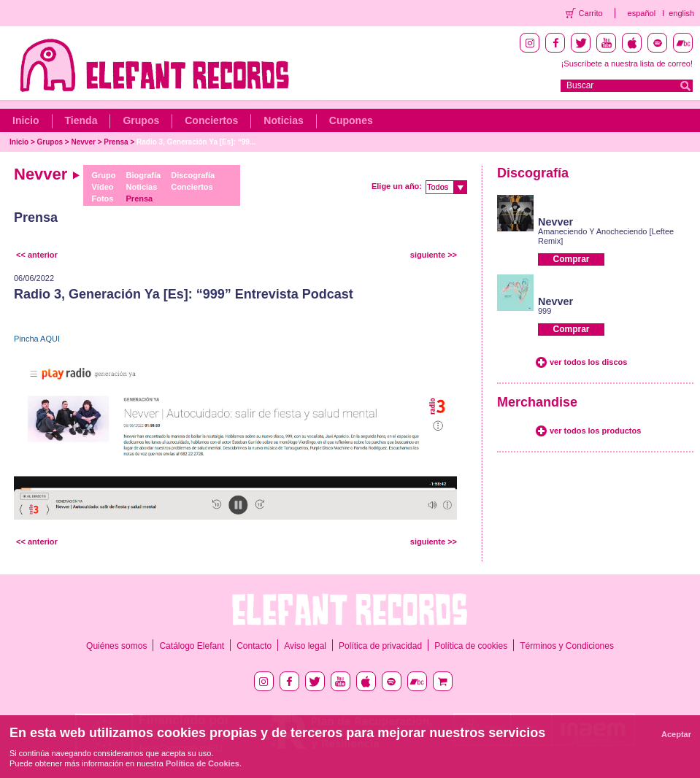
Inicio (26, 120)
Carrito (591, 13)
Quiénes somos (116, 646)
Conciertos (211, 120)
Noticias (283, 120)
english (681, 13)
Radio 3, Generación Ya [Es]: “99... (196, 142)
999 (545, 311)
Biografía (144, 175)
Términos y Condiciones (567, 646)
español (642, 13)
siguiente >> (434, 255)
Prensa (116, 142)
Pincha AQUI (37, 339)
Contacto (254, 646)
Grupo (104, 175)
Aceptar (676, 734)
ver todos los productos (595, 431)
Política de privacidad (380, 646)
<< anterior (37, 255)
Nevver (84, 142)
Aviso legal (305, 646)
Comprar (571, 259)
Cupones (351, 120)
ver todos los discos (588, 362)
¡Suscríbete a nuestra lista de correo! (627, 63)
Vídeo (103, 187)
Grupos (141, 120)
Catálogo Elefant (192, 646)
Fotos (103, 199)
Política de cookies (471, 646)
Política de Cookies (203, 763)
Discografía (193, 175)
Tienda (81, 120)
